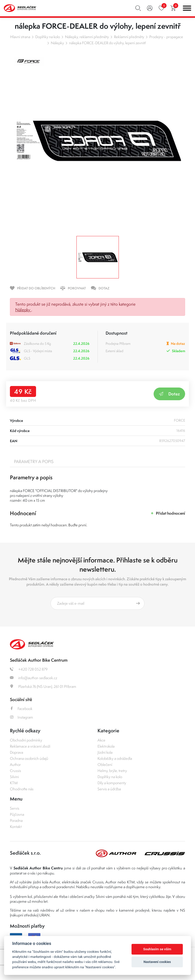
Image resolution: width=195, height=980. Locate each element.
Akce (101, 740)
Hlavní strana (20, 37)
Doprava (17, 752)
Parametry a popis (34, 462)
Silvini (14, 777)
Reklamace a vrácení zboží (30, 746)
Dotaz (169, 394)
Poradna (16, 820)
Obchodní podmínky (26, 740)
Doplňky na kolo (48, 37)
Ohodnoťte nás (22, 789)
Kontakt (16, 827)
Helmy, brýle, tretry (112, 771)
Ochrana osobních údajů (29, 758)
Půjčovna (17, 814)
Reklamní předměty (129, 37)
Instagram (21, 717)
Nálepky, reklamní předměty (87, 37)
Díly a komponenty (112, 783)
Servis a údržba (109, 789)
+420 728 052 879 (29, 669)
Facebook (21, 709)
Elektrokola (106, 746)
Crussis (15, 771)
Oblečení (105, 764)
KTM (14, 783)
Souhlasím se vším (157, 949)
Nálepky (57, 43)
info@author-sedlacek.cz (34, 678)
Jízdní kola (105, 752)
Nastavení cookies (157, 962)
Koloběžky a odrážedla (115, 758)
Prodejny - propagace (166, 37)
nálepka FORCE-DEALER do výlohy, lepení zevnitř (108, 43)
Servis (15, 808)
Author (15, 764)
